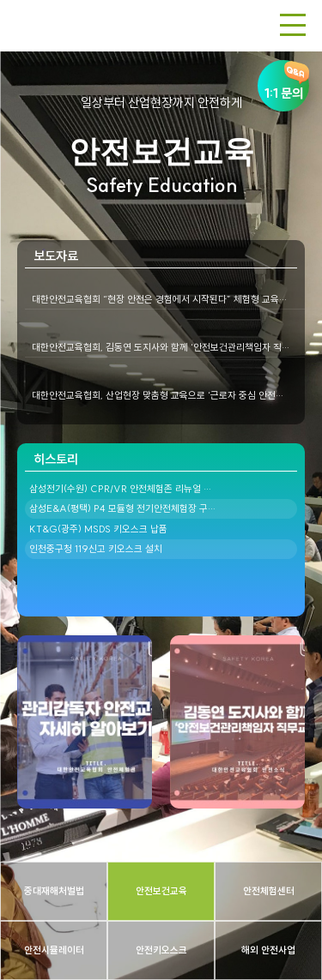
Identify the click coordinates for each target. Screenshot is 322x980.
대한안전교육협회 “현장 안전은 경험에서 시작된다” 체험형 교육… (159, 299)
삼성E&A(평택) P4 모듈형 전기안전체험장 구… (122, 508)
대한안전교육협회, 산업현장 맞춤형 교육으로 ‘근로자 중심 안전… (158, 395)
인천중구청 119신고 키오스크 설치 (96, 549)
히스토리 (56, 459)
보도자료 (56, 256)
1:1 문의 (283, 81)
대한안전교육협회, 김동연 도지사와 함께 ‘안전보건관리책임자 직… (161, 347)
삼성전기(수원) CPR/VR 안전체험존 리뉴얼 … (120, 489)
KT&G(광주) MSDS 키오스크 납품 (98, 529)
